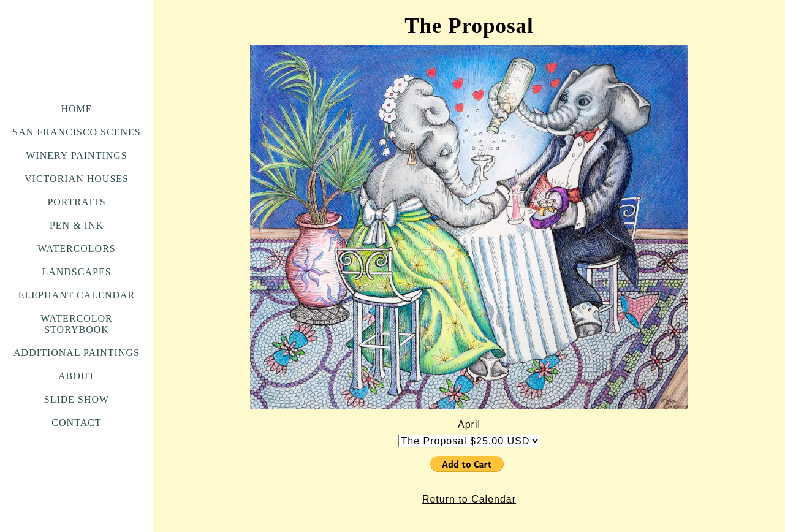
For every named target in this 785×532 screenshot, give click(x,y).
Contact (76, 423)
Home (76, 109)
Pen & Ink (77, 225)
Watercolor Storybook (77, 324)
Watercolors (76, 249)
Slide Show (77, 399)
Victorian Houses (77, 179)
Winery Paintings (76, 155)
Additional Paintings (77, 353)
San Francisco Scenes (76, 132)
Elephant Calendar (77, 295)
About (77, 376)
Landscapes (76, 272)
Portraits (76, 202)
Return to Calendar (469, 499)
